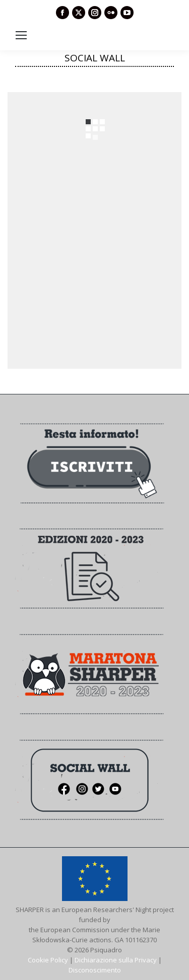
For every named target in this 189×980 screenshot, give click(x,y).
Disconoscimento (95, 970)
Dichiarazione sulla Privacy (116, 960)
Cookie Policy (48, 960)
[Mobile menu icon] (21, 35)
